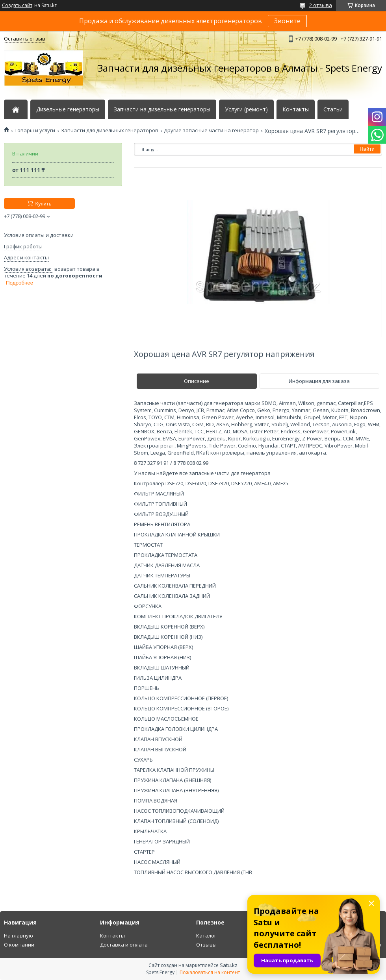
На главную (19, 936)
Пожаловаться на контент (210, 972)
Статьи (333, 109)
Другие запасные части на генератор (211, 130)
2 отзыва (321, 5)
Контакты (296, 109)
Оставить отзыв (25, 39)
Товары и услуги (35, 130)
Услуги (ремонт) (246, 109)
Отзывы (206, 945)
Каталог (206, 936)
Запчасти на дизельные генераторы (162, 109)
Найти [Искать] (367, 149)
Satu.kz (229, 965)
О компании (19, 945)
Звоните (287, 21)
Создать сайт (17, 6)
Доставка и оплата (124, 945)
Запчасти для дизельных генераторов (110, 130)
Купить (43, 204)
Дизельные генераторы (68, 109)
